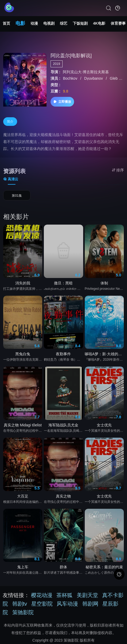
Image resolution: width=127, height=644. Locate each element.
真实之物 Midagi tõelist (23, 425)
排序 (118, 170)
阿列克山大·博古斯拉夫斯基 (86, 72)
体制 (104, 283)
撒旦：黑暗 (63, 283)
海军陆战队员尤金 (63, 425)
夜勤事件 (63, 354)
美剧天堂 (87, 595)
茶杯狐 (64, 595)
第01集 (17, 196)
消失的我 (23, 283)
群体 (63, 567)
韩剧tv (20, 604)
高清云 (11, 179)
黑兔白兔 (23, 354)
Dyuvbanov (94, 78)
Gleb (114, 78)
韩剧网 (90, 604)
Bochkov (71, 78)
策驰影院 (23, 612)
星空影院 (42, 604)
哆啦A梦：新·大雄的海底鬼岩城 (104, 354)
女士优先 (104, 425)
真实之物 (63, 496)
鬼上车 (23, 567)
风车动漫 (67, 604)
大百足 (23, 496)
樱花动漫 (42, 595)
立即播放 (62, 102)
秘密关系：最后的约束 (104, 567)
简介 (10, 122)
